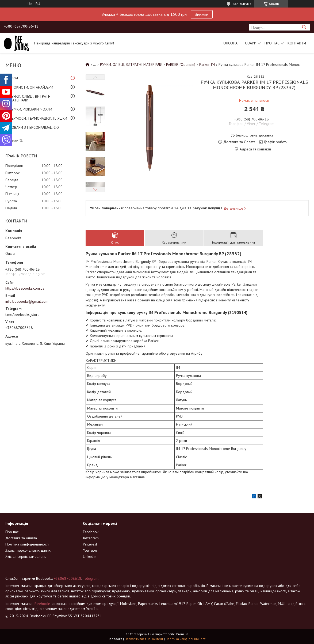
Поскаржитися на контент (144, 639)
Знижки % (14, 140)
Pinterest (90, 544)
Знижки (202, 14)
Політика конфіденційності (27, 544)
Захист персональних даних (28, 550)
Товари (250, 43)
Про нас (272, 43)
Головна (230, 43)
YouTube (90, 550)
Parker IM (207, 65)
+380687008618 (68, 578)
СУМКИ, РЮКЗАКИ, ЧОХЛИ (31, 109)
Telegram (91, 578)
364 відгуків (242, 4)
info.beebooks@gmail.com (27, 301)
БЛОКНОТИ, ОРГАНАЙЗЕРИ (31, 87)
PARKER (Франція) (181, 65)
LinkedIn (90, 556)
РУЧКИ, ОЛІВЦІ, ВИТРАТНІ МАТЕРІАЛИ (30, 98)
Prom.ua (182, 634)
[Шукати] (304, 27)
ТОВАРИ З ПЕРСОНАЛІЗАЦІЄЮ (34, 127)
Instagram (91, 538)
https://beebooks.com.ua (25, 288)
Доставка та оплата (21, 538)
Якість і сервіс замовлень (26, 556)
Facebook (91, 532)
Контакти (297, 43)
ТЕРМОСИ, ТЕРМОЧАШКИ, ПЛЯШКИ (38, 118)
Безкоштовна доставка (255, 135)
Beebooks (43, 604)
